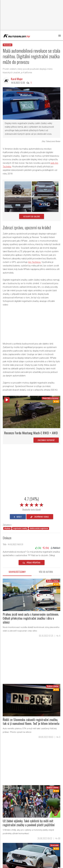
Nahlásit (55, 548)
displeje (7, 528)
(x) (38, 548)
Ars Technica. (35, 262)
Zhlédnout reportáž (46, 440)
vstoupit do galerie (32, 216)
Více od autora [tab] (46, 572)
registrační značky (20, 528)
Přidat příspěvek (32, 562)
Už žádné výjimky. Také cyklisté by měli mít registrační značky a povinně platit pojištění (29, 823)
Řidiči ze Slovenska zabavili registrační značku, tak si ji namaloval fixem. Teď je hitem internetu (31, 721)
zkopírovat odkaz (40, 517)
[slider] (32, 504)
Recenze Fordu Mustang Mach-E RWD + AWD (31, 433)
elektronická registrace (39, 528)
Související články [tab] (17, 572)
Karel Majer (17, 79)
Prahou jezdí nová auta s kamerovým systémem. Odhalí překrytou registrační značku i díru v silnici (31, 618)
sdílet (18, 517)
